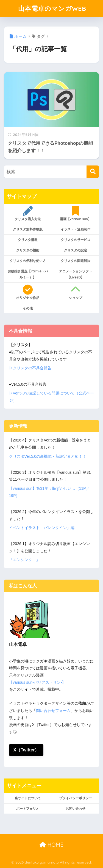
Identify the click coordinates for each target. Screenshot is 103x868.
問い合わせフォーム (53, 711)
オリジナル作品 (28, 292)
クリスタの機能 (28, 250)
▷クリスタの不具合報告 (30, 368)
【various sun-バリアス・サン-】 (37, 682)
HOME (51, 845)
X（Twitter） (26, 750)
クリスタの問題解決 (76, 261)
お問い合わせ (76, 808)
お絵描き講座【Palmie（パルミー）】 (28, 274)
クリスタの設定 (76, 250)
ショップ (76, 292)
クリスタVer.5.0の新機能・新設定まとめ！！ (48, 456)
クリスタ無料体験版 (28, 229)
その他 (28, 308)
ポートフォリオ (28, 808)
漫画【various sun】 (76, 214)
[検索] (93, 172)
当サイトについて (28, 798)
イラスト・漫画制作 (76, 229)
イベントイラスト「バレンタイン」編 (42, 528)
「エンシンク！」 (24, 560)
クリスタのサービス (76, 240)
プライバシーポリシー (76, 798)
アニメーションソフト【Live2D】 (76, 274)
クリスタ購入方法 (28, 214)
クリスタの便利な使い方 (28, 261)
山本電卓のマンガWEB (52, 8)
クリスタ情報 (28, 240)
